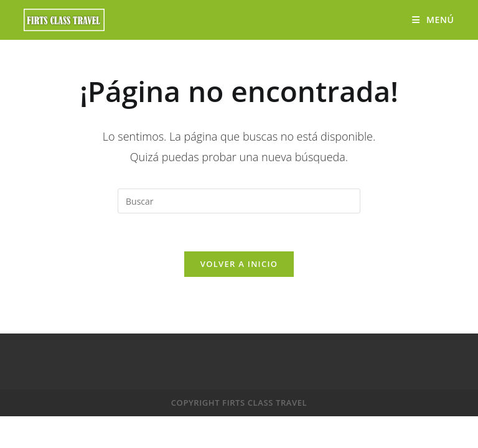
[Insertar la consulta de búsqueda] (239, 201)
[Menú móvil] (433, 20)
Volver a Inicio (239, 264)
